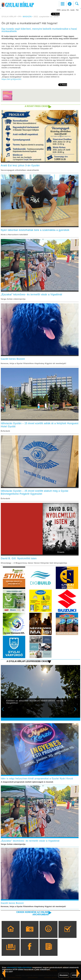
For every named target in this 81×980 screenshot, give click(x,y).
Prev (4, 711)
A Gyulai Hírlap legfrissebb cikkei (28, 661)
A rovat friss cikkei (37, 106)
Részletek (64, 975)
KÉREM (75, 975)
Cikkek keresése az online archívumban (32, 913)
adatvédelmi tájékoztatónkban (19, 968)
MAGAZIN (27, 17)
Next (77, 711)
